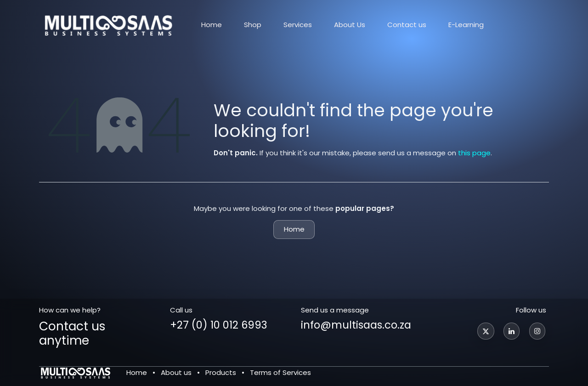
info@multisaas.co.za (356, 325)
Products (221, 372)
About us (176, 372)
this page (474, 153)
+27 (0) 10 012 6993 (218, 325)
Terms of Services (280, 372)
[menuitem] (212, 25)
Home (294, 229)
